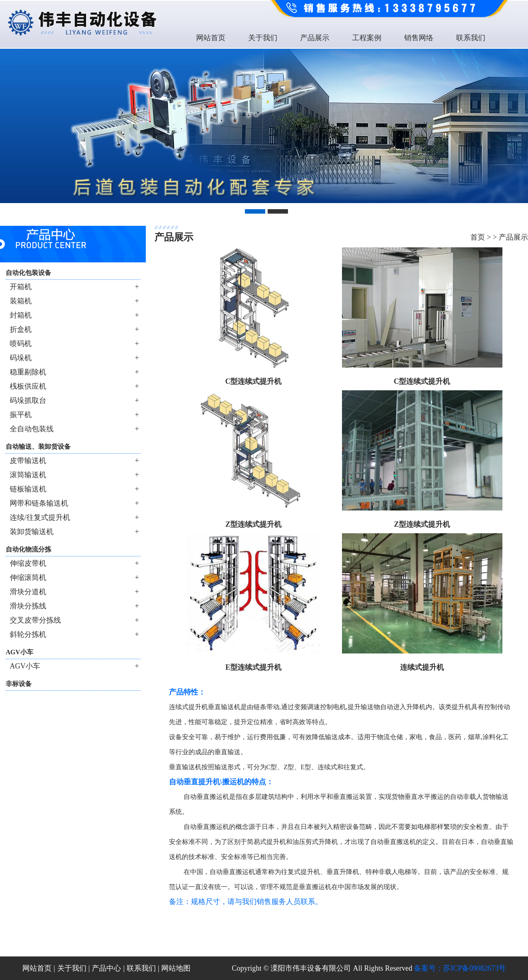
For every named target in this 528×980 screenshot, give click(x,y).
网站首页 (211, 38)
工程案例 (367, 38)
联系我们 (471, 38)
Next (520, 123)
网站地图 (176, 968)
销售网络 (419, 38)
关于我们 (263, 38)
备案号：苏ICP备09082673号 (460, 968)
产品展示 (315, 38)
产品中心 (106, 968)
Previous (8, 123)
